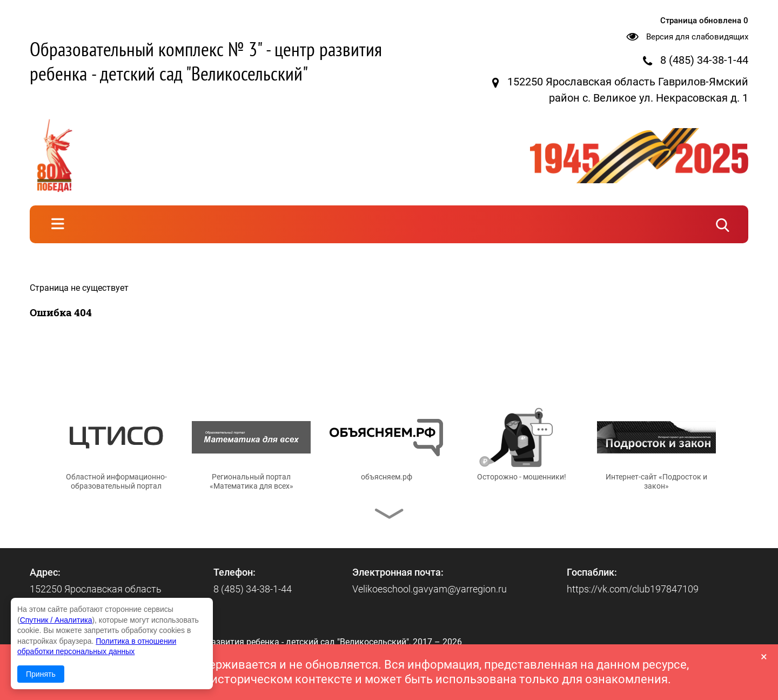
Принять (41, 674)
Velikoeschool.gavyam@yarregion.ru (430, 589)
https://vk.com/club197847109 (633, 589)
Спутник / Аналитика (56, 620)
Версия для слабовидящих (697, 37)
